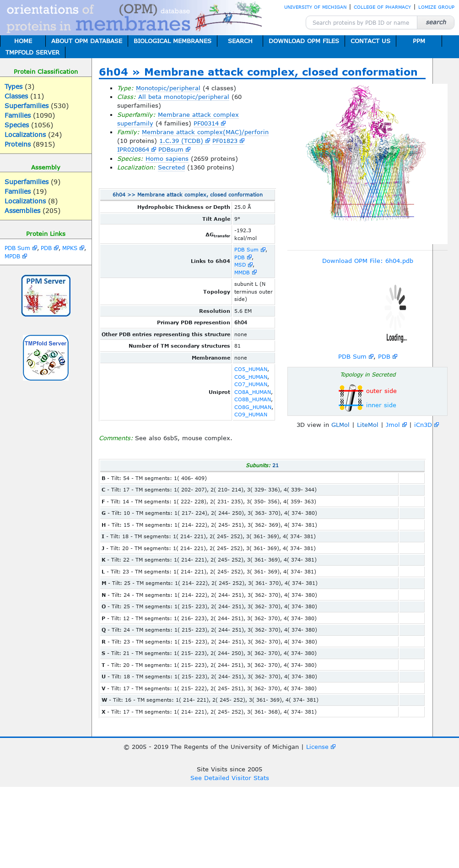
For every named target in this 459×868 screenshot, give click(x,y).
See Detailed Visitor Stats (230, 778)
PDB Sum (17, 248)
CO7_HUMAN (251, 384)
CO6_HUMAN (251, 377)
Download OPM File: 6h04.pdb (368, 261)
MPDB (12, 256)
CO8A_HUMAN (253, 392)
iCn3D (423, 425)
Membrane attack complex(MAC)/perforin (205, 132)
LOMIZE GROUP (436, 7)
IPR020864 (133, 149)
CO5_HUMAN (251, 369)
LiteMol (368, 425)
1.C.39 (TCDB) (181, 141)
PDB (46, 248)
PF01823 (225, 141)
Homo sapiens (167, 158)
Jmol (393, 425)
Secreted (171, 167)
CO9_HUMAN (251, 414)
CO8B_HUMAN (253, 399)
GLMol (340, 425)
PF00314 (206, 123)
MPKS (70, 248)
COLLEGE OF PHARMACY (382, 7)
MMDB (242, 272)
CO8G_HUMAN (253, 407)
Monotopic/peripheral (168, 88)
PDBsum (171, 149)
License (317, 747)
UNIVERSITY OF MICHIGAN (315, 7)
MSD (240, 265)
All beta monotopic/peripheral (184, 97)
